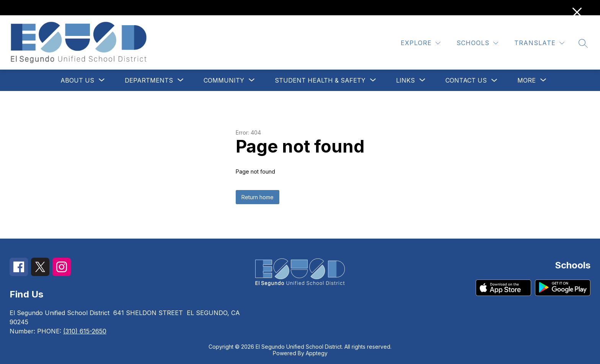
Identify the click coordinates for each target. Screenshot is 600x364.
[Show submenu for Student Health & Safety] (320, 80)
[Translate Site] (539, 43)
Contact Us (466, 80)
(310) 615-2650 (85, 331)
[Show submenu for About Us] (77, 80)
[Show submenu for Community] (224, 80)
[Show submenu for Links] (405, 80)
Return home (258, 197)
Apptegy (317, 353)
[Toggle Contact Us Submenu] (494, 80)
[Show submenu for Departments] (149, 80)
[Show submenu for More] (527, 80)
